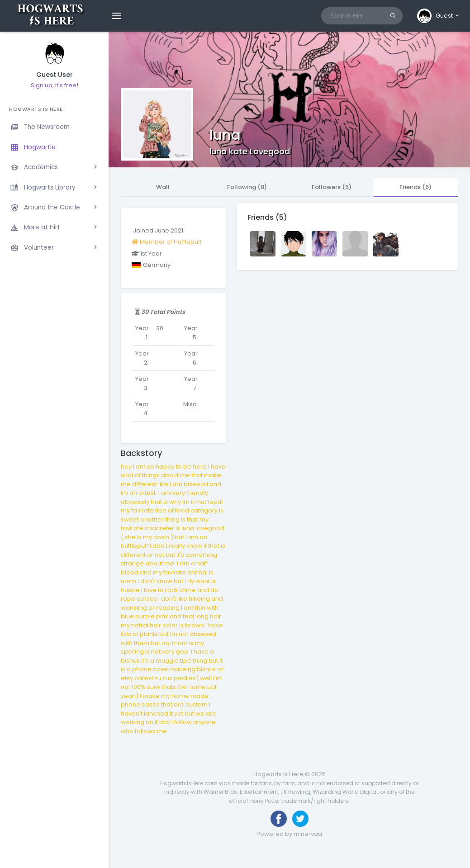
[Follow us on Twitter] (300, 819)
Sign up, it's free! (55, 85)
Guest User (55, 75)
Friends (415, 187)
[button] (439, 16)
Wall (163, 187)
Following (247, 187)
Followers (332, 187)
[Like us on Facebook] (279, 819)
